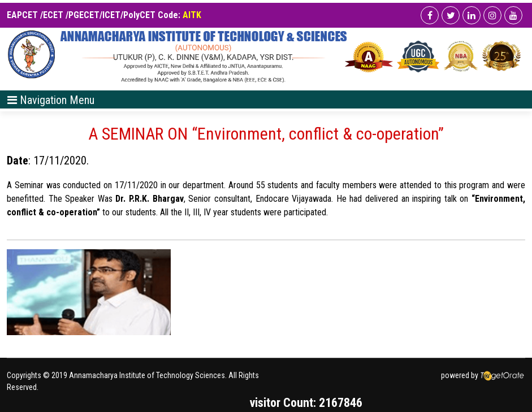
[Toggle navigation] (51, 99)
